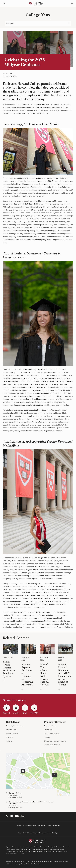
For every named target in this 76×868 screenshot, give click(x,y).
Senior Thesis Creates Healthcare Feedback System (10, 663)
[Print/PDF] (34, 708)
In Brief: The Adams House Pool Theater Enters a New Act (47, 667)
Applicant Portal (11, 730)
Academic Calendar (50, 726)
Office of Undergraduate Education (55, 741)
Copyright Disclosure (29, 826)
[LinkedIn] (16, 708)
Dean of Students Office (52, 733)
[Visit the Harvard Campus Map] (38, 774)
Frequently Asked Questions (15, 726)
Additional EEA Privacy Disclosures (32, 849)
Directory (47, 737)
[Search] (5, 4)
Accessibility (41, 826)
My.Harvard (10, 741)
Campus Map (48, 730)
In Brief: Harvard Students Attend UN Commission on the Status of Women (66, 667)
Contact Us (10, 737)
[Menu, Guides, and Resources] (71, 4)
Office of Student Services (52, 745)
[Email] (25, 708)
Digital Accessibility (53, 826)
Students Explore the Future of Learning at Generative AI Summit (29, 667)
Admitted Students (12, 733)
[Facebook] (7, 708)
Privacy (19, 826)
